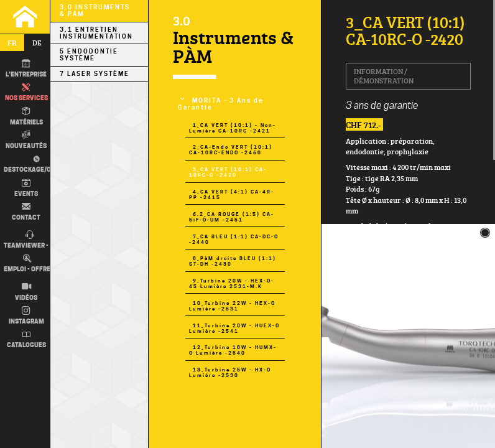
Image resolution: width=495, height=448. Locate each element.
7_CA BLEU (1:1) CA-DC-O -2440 (234, 240)
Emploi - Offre (27, 264)
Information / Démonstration (384, 76)
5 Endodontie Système (89, 55)
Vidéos (26, 292)
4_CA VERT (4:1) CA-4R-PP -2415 (232, 195)
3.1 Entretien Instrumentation (96, 33)
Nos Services (26, 93)
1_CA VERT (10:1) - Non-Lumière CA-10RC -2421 (233, 128)
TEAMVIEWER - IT (30, 240)
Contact (26, 212)
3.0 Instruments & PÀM (95, 11)
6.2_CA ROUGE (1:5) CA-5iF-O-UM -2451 (232, 217)
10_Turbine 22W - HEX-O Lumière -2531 (232, 306)
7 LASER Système (95, 74)
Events (26, 188)
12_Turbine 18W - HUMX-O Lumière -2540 (233, 350)
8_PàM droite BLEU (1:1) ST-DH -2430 (233, 261)
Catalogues (26, 340)
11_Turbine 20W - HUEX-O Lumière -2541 (234, 329)
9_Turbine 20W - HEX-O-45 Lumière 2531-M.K (232, 284)
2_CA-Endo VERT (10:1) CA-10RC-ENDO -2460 (231, 150)
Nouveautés (26, 140)
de (37, 43)
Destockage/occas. (35, 163)
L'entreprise (26, 69)
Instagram (26, 316)
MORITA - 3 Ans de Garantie (221, 104)
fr (12, 43)
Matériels (26, 116)
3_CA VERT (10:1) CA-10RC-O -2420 (228, 172)
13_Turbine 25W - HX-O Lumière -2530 (230, 373)
